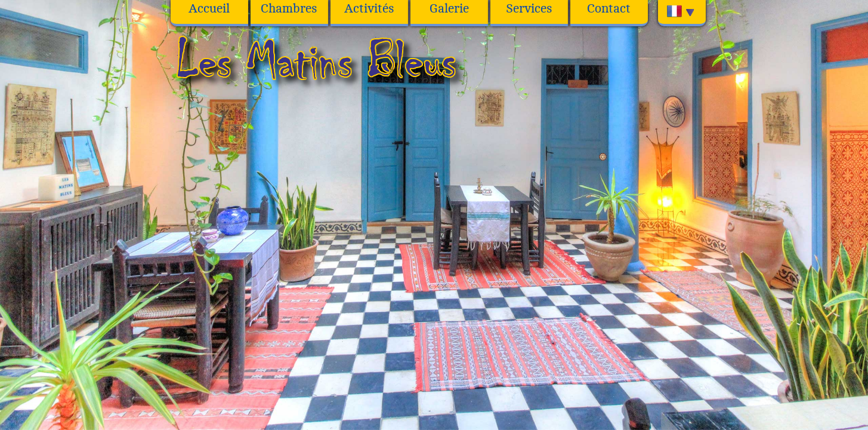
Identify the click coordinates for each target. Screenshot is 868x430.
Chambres (289, 9)
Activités (369, 9)
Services (529, 9)
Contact (609, 9)
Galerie (449, 9)
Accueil (209, 9)
